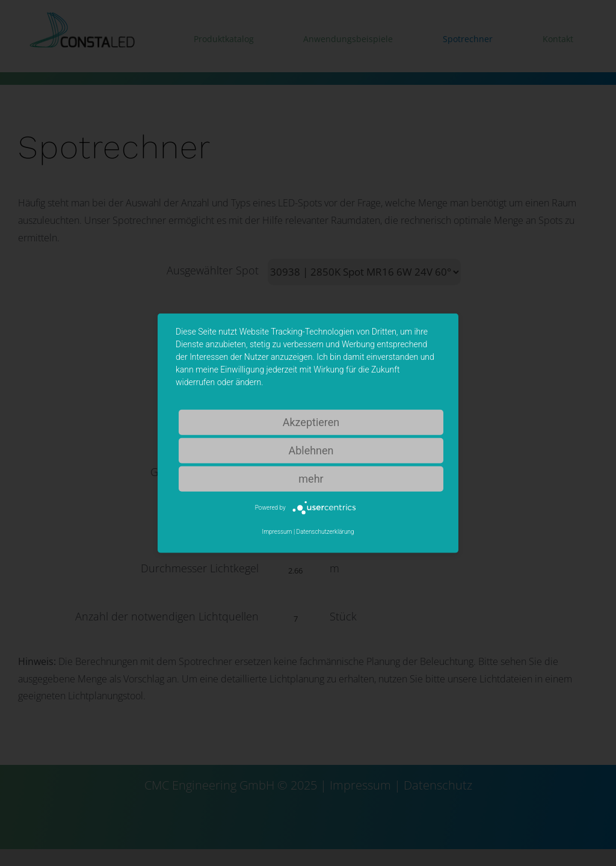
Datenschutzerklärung (325, 532)
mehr (311, 478)
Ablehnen (311, 450)
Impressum (277, 532)
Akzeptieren (311, 422)
